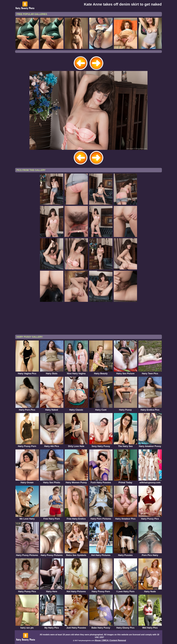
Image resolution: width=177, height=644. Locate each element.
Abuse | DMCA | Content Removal (110, 640)
